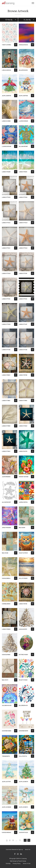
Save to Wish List (16, 45)
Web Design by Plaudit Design (18, 861)
